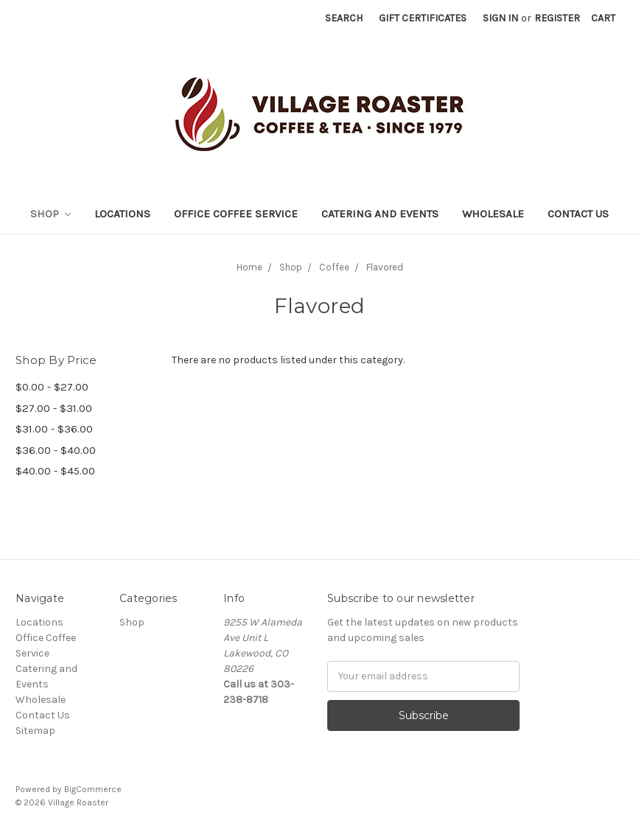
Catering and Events (380, 214)
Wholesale (493, 214)
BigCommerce (93, 789)
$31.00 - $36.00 (54, 429)
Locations (122, 214)
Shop (51, 214)
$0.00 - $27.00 (52, 387)
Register (557, 18)
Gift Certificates (423, 18)
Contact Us (578, 214)
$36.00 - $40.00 (56, 450)
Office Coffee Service (236, 214)
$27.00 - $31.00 (54, 408)
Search (344, 18)
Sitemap (35, 731)
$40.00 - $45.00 (55, 471)
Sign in (500, 18)
